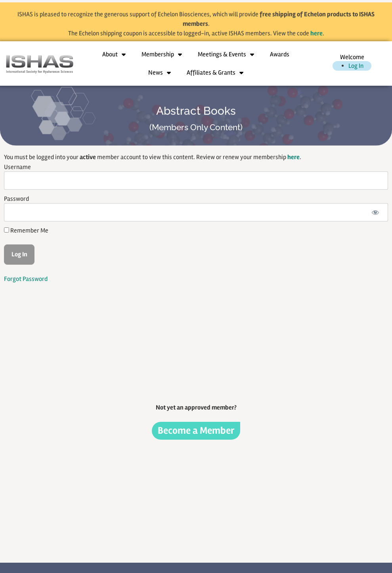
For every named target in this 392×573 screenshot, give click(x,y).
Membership (162, 54)
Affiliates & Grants (215, 73)
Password (16, 199)
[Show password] (375, 212)
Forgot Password (26, 279)
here (316, 37)
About (114, 54)
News (160, 73)
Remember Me (26, 231)
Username (17, 167)
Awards (280, 54)
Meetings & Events (226, 54)
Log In (356, 66)
